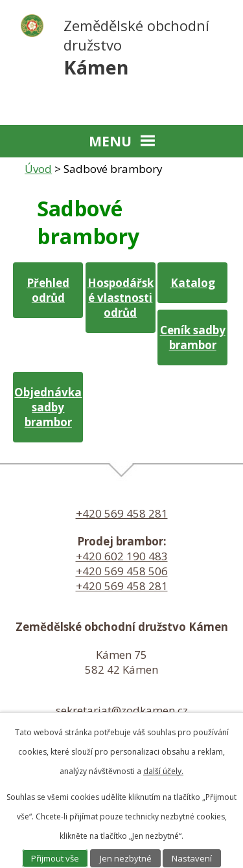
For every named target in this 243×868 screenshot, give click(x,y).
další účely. (163, 771)
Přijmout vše (55, 858)
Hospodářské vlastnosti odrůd (121, 298)
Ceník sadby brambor (193, 337)
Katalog (193, 283)
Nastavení (192, 858)
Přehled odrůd (48, 290)
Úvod (38, 169)
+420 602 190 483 (122, 556)
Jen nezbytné (126, 858)
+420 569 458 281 (122, 513)
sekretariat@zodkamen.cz (122, 710)
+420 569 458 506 (122, 571)
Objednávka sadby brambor (48, 407)
